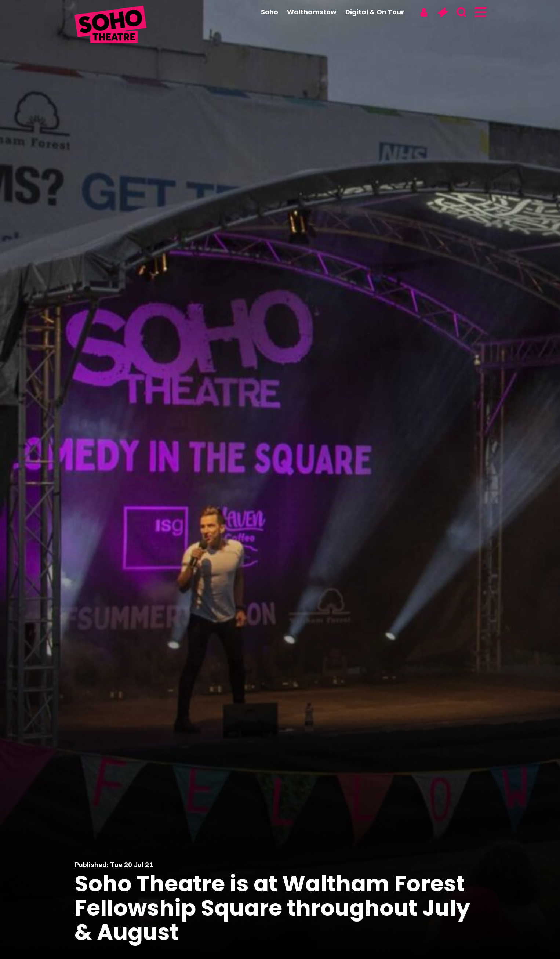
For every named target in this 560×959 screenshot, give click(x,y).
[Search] (461, 12)
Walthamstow (312, 12)
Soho (270, 12)
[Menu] (480, 12)
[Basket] (442, 12)
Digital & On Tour (375, 12)
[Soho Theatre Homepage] (111, 25)
